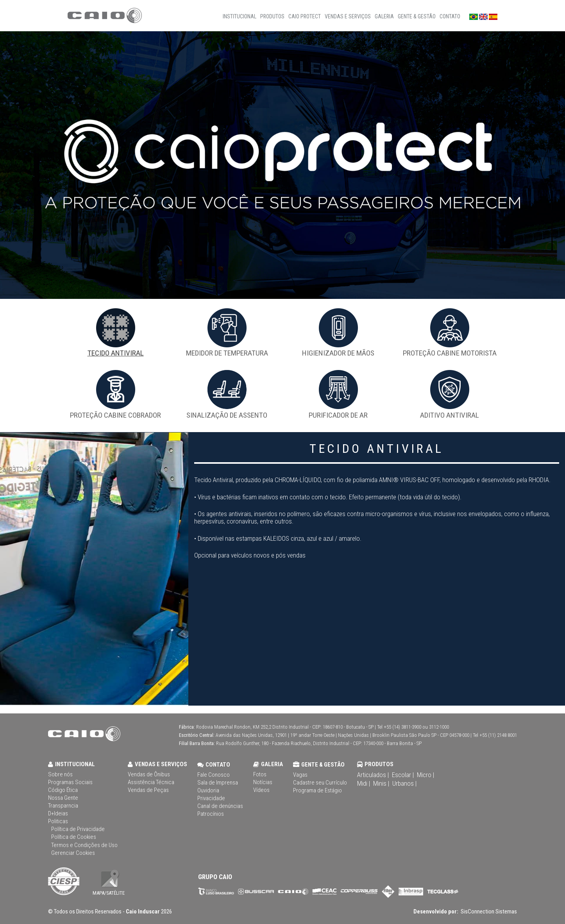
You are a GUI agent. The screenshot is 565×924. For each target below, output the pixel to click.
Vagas (300, 775)
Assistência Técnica (151, 782)
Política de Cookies (74, 837)
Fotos (260, 775)
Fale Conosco (214, 775)
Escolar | (403, 775)
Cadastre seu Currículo (320, 783)
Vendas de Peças (148, 790)
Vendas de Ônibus (149, 775)
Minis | (381, 784)
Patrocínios (211, 814)
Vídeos (261, 790)
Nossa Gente (63, 798)
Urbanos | (404, 784)
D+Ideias (58, 814)
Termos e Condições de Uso (84, 845)
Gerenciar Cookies (73, 853)
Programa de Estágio (317, 791)
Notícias (263, 782)
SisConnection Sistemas (488, 911)
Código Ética (63, 790)
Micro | (426, 775)
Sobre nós (60, 775)
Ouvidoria (208, 791)
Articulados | (373, 775)
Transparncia (63, 806)
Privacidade (211, 798)
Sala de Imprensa (218, 783)
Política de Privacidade (78, 829)
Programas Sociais (70, 782)
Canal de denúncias (220, 806)
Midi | (364, 784)
